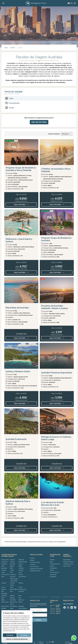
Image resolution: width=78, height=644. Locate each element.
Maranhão (13, 600)
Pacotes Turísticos (35, 562)
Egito (3, 577)
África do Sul (5, 560)
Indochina (21, 591)
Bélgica (12, 566)
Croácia (21, 574)
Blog (51, 562)
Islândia (12, 596)
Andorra (12, 562)
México (21, 602)
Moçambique (14, 606)
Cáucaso (21, 570)
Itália (20, 596)
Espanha (4, 583)
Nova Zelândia (23, 608)
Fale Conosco (67, 566)
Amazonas (4, 562)
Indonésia (4, 596)
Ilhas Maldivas (14, 589)
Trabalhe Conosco (68, 564)
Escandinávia (22, 577)
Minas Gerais (5, 606)
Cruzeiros (33, 564)
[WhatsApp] (74, 638)
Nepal (12, 608)
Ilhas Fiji (4, 589)
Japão (3, 598)
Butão (12, 568)
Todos (9, 98)
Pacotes (13, 48)
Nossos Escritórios (68, 562)
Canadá (4, 570)
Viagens (32, 560)
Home (6, 48)
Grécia (20, 587)
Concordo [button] (10, 635)
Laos (20, 598)
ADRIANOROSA (69, 643)
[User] (75, 3)
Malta (3, 600)
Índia (11, 591)
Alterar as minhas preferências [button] (17, 639)
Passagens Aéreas (35, 571)
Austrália (13, 564)
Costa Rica (13, 574)
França (3, 587)
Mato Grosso (5, 602)
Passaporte (53, 577)
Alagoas (12, 560)
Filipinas (21, 583)
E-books (52, 560)
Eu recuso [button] (24, 635)
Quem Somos (67, 560)
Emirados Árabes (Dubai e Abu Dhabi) (14, 579)
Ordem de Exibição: (54, 134)
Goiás (12, 587)
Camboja (21, 568)
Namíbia (4, 608)
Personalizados (12, 103)
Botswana (4, 568)
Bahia (3, 566)
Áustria (21, 564)
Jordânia (12, 598)
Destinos (32, 558)
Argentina (4, 564)
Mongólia (21, 606)
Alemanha (21, 560)
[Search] (72, 3)
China (20, 572)
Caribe (12, 570)
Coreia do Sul (5, 574)
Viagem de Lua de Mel (36, 569)
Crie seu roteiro (34, 566)
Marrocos (21, 600)
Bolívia (20, 566)
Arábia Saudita (23, 562)
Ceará (3, 572)
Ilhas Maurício (22, 589)
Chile (11, 572)
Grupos (9, 108)
